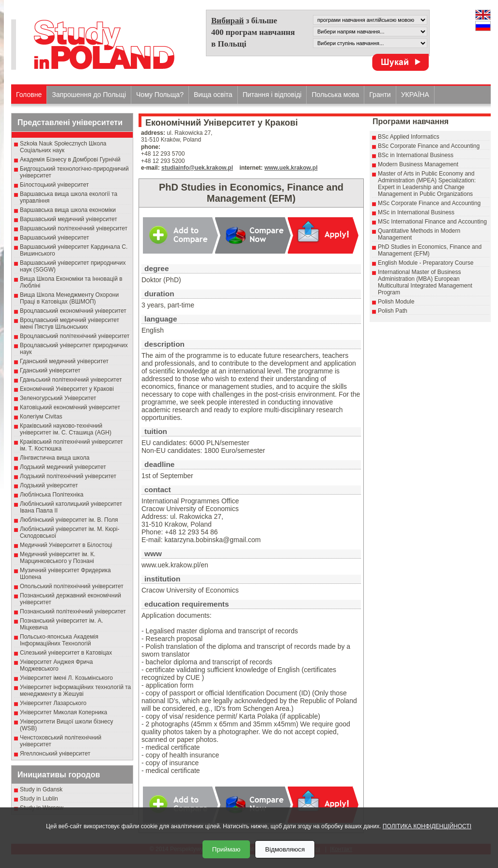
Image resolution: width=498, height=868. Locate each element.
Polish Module (396, 302)
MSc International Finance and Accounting (432, 222)
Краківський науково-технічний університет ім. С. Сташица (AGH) (66, 429)
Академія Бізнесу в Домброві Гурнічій (70, 160)
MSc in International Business (416, 212)
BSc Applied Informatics (409, 137)
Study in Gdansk (41, 789)
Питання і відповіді (272, 95)
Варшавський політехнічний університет (74, 228)
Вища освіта (213, 95)
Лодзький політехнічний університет (68, 476)
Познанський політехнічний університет (73, 611)
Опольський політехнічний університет (72, 586)
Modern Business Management (418, 164)
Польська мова (335, 95)
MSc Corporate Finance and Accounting (429, 203)
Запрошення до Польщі (89, 95)
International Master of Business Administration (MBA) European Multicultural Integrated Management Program (425, 282)
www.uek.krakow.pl (291, 168)
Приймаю (226, 849)
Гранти (380, 95)
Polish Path (393, 311)
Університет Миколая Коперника (63, 712)
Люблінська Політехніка (52, 495)
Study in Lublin (39, 799)
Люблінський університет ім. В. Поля (69, 520)
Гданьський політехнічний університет (71, 380)
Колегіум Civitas (41, 417)
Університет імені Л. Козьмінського (66, 678)
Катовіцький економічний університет (70, 407)
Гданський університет (50, 370)
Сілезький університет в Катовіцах (66, 653)
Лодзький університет (49, 485)
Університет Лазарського (53, 703)
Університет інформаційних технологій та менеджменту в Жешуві (75, 691)
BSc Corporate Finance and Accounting (429, 146)
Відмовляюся (285, 849)
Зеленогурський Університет (58, 398)
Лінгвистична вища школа (55, 458)
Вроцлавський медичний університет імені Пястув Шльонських (70, 323)
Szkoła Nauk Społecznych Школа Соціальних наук (63, 147)
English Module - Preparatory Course (426, 263)
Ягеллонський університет (55, 754)
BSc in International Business (416, 155)
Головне (29, 95)
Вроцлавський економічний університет (73, 311)
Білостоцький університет (54, 185)
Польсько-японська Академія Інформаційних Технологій (59, 640)
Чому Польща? (160, 95)
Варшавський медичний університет (69, 219)
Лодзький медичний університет (63, 467)
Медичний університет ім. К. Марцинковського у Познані (58, 558)
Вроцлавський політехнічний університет (75, 336)
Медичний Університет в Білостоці (66, 545)
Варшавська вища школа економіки (68, 210)
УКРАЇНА (415, 95)
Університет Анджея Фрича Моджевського (56, 665)
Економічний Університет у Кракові (67, 389)
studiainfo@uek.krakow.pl (197, 168)
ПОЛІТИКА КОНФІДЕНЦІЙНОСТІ (427, 826)
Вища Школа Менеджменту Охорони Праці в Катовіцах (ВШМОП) (69, 298)
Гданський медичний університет (64, 361)
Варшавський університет (54, 238)
